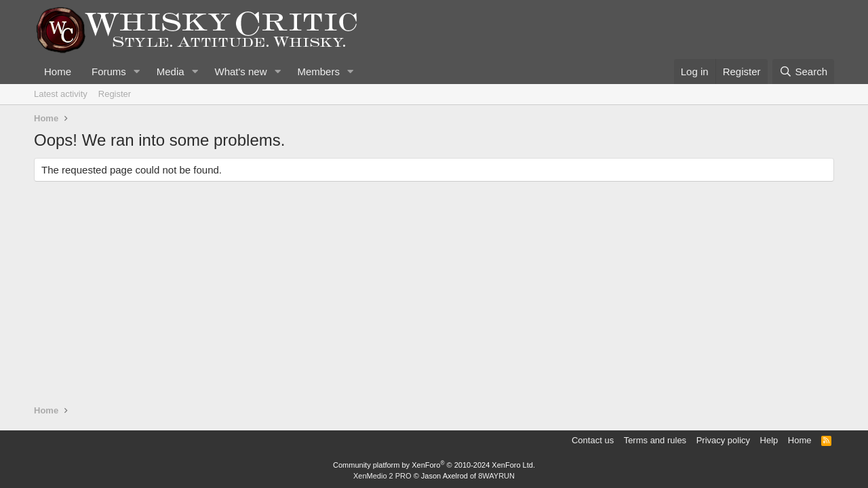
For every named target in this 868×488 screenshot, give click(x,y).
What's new (240, 72)
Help (769, 440)
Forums (109, 72)
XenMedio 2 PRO (382, 476)
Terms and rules (655, 440)
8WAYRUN (496, 476)
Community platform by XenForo (434, 465)
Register (115, 94)
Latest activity (61, 94)
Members (318, 72)
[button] (137, 72)
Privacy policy (723, 440)
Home (58, 72)
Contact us (593, 440)
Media (171, 72)
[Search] (803, 72)
